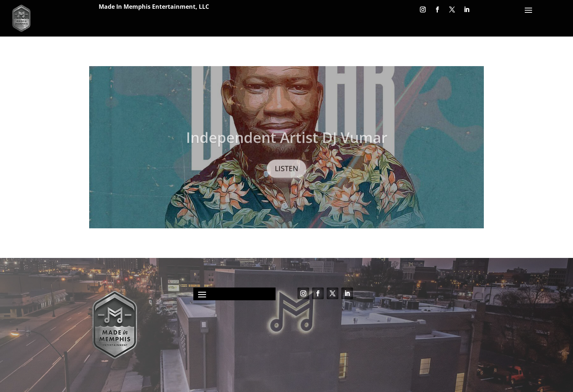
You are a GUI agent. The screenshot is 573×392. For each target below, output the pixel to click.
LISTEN (286, 174)
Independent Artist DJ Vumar (287, 143)
